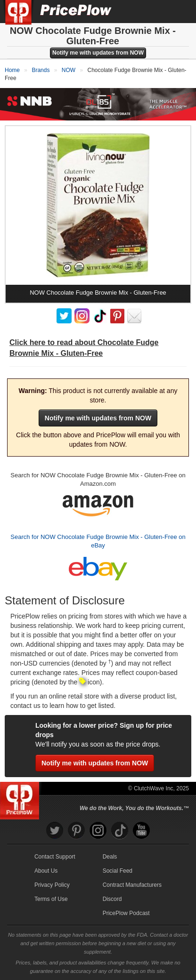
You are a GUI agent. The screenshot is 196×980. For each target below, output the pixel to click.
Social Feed (118, 871)
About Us (46, 871)
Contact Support (55, 857)
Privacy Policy (52, 885)
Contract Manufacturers (132, 885)
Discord (112, 899)
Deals (110, 857)
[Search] (157, 11)
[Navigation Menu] (179, 11)
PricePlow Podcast (126, 913)
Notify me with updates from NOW (98, 53)
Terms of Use (51, 899)
